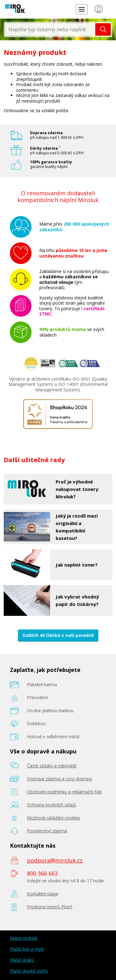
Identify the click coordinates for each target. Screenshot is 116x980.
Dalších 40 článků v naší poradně (58, 635)
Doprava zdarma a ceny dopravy (60, 779)
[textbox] (50, 29)
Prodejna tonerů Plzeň (50, 907)
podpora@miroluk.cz (55, 860)
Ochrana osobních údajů (52, 805)
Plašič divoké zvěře (29, 971)
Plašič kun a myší (27, 949)
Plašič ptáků (22, 960)
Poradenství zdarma (47, 831)
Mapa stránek (24, 938)
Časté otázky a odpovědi (52, 766)
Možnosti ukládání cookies (54, 818)
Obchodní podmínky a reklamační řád (64, 792)
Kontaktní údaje (43, 894)
